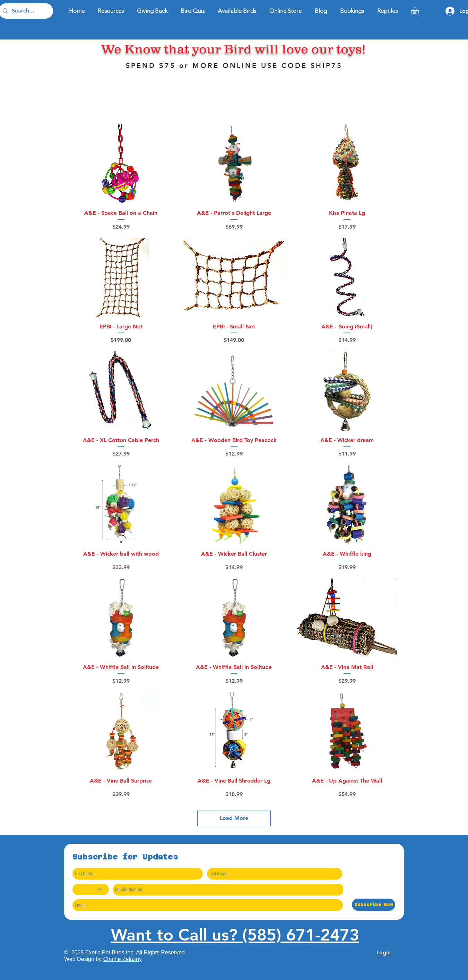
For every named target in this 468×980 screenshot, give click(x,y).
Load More (234, 818)
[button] (420, 11)
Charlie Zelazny (123, 959)
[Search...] (25, 11)
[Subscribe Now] (374, 905)
